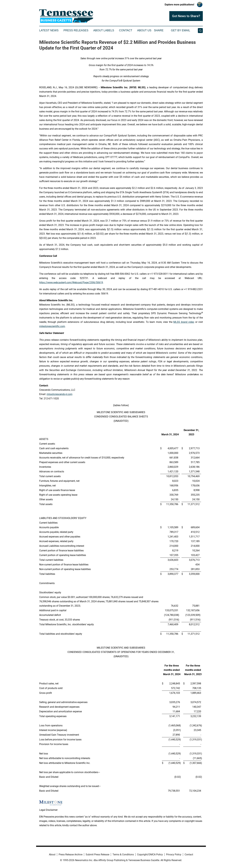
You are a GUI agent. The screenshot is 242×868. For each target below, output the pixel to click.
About (52, 854)
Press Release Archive (71, 854)
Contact (126, 30)
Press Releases (76, 30)
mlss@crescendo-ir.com (59, 394)
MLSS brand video (184, 322)
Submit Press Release (97, 854)
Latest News (49, 30)
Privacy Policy (174, 854)
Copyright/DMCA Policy (150, 854)
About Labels (104, 30)
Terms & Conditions (123, 854)
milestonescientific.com (52, 326)
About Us (144, 30)
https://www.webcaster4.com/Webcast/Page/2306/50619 (71, 282)
